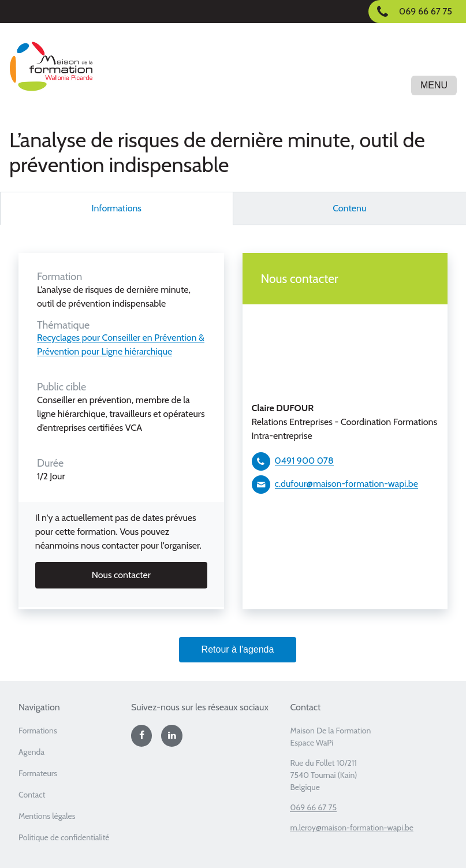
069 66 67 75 (313, 807)
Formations (38, 731)
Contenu (349, 208)
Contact (32, 795)
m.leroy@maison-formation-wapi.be (352, 828)
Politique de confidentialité (64, 837)
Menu (434, 85)
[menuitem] (70, 734)
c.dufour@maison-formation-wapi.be (346, 484)
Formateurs (38, 773)
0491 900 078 (304, 461)
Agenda (31, 752)
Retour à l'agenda (238, 649)
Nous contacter (121, 575)
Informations (117, 208)
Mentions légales (47, 816)
